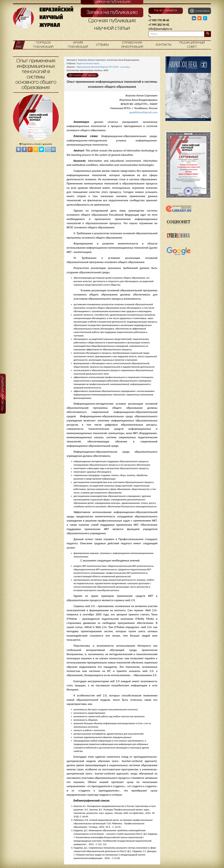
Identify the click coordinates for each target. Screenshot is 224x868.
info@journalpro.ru (160, 29)
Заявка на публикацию (112, 12)
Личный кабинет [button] (200, 11)
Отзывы (102, 45)
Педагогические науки (88, 63)
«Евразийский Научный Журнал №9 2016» (103, 67)
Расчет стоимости (166, 11)
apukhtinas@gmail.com (143, 112)
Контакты (164, 45)
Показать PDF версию (83, 75)
